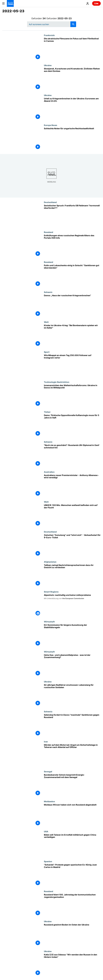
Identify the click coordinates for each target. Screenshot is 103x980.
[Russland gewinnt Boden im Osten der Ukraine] (72, 935)
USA (46, 831)
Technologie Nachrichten (57, 382)
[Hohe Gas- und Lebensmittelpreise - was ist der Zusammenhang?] (72, 665)
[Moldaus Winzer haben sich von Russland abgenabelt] (72, 815)
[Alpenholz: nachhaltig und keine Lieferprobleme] (72, 605)
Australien (49, 472)
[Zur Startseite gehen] (10, 3)
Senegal (48, 771)
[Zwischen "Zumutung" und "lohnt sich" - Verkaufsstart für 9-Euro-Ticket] (72, 545)
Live (96, 3)
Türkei (47, 412)
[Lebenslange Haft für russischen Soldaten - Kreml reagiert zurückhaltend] (72, 695)
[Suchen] (52, 24)
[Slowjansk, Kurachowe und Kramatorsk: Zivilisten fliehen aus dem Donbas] (72, 79)
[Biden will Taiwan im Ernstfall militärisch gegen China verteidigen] (72, 845)
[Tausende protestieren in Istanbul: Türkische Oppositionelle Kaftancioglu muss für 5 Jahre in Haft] (72, 426)
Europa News (50, 125)
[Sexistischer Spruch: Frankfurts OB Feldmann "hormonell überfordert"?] (72, 216)
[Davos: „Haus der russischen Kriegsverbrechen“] (72, 306)
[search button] (73, 24)
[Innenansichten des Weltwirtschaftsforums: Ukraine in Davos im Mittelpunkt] (72, 396)
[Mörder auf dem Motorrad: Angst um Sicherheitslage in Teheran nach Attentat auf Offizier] (72, 755)
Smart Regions (51, 592)
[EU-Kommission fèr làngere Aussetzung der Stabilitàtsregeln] (72, 635)
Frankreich (49, 35)
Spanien (48, 861)
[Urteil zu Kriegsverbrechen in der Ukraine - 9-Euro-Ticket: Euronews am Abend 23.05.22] (72, 109)
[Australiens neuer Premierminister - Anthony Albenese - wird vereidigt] (72, 486)
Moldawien (49, 801)
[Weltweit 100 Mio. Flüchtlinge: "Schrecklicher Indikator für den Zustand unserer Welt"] (72, 516)
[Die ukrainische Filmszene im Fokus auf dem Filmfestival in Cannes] (72, 49)
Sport (47, 352)
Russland (48, 232)
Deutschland (50, 202)
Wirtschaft (49, 622)
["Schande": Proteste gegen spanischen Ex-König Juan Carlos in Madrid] (72, 875)
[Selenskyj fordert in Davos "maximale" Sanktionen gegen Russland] (72, 725)
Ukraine (48, 65)
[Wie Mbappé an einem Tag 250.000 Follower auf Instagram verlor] (72, 366)
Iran (46, 742)
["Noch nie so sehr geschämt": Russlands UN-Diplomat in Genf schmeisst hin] (72, 456)
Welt (46, 322)
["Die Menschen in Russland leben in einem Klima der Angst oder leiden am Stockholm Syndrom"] (72, 246)
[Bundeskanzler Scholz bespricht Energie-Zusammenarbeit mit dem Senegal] (72, 785)
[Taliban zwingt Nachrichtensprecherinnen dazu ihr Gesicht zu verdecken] (72, 576)
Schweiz (48, 292)
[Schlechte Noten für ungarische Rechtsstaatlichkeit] (72, 139)
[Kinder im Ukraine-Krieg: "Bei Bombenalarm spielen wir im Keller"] (72, 336)
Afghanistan (50, 562)
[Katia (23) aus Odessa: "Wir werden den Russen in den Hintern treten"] (72, 965)
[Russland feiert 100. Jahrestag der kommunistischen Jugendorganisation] (72, 905)
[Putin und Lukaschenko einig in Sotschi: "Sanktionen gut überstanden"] (72, 276)
